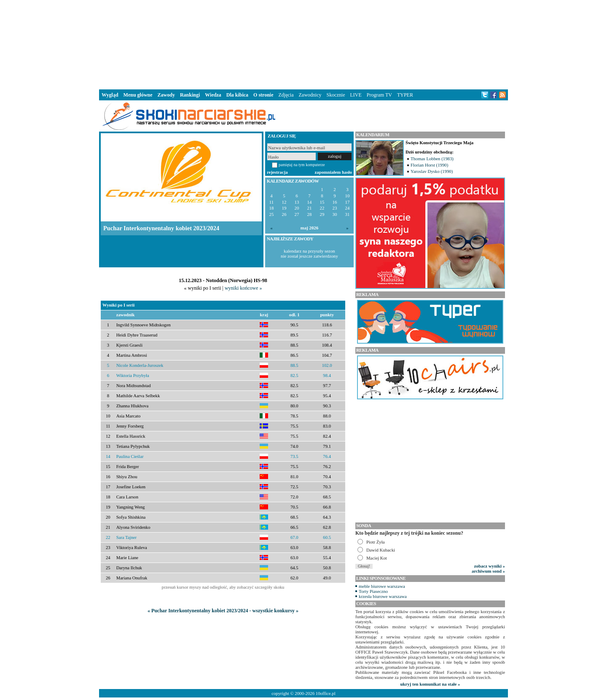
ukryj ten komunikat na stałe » (430, 684)
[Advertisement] (303, 44)
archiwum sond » (488, 571)
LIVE (356, 95)
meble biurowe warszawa (382, 586)
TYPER (405, 95)
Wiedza (213, 95)
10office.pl (326, 693)
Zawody (166, 95)
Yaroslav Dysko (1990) (432, 171)
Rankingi (190, 95)
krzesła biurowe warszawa (383, 596)
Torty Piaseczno (373, 591)
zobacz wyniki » (490, 566)
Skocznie (336, 95)
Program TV (379, 95)
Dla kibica (237, 95)
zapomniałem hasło (333, 172)
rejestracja (277, 172)
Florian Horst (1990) (429, 165)
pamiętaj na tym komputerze (302, 165)
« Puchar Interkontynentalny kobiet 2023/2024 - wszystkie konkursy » (223, 611)
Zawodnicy (310, 95)
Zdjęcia (286, 95)
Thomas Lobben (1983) (432, 159)
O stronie (263, 95)
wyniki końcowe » (243, 288)
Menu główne (138, 95)
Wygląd (110, 95)
